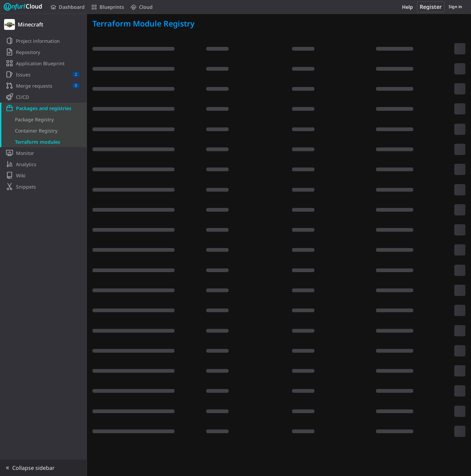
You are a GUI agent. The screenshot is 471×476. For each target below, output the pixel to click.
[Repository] (43, 52)
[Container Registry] (43, 130)
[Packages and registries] (43, 108)
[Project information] (43, 41)
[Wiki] (43, 175)
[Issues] (43, 74)
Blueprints (108, 7)
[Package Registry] (43, 119)
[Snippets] (43, 187)
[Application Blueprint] (43, 63)
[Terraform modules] (43, 142)
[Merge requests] (43, 86)
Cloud (142, 7)
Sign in (455, 7)
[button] (43, 468)
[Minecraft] (43, 24)
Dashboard (68, 7)
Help (407, 7)
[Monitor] (43, 153)
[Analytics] (43, 164)
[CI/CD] (43, 97)
